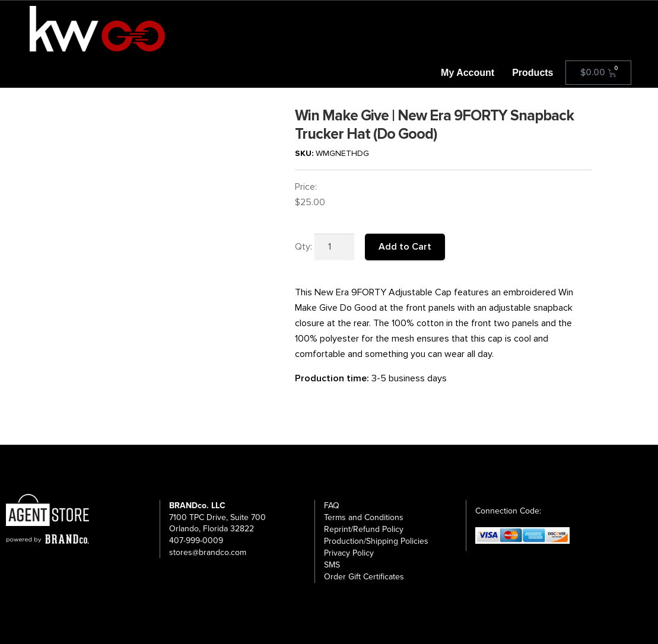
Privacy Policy (349, 553)
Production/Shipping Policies (376, 541)
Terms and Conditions (364, 517)
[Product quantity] (335, 247)
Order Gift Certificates (364, 577)
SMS (332, 565)
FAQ (332, 506)
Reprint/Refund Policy (364, 529)
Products (533, 73)
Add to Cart (405, 247)
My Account (468, 73)
